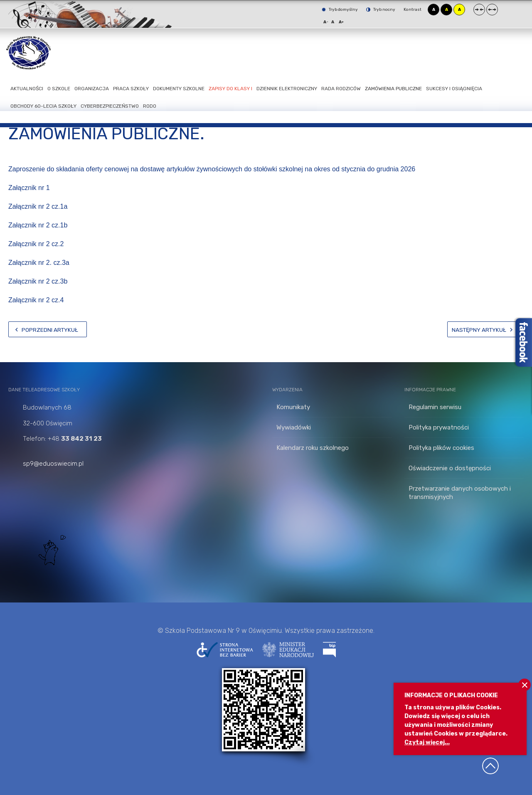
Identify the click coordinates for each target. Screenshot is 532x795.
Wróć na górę (490, 766)
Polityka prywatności (439, 427)
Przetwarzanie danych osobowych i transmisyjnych (460, 493)
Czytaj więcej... (427, 742)
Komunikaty (293, 407)
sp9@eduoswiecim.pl (53, 464)
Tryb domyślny (340, 10)
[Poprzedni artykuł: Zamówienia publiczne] (48, 329)
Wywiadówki (294, 427)
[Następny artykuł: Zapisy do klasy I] (485, 329)
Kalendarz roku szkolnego (313, 448)
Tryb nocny (381, 10)
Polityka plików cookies (441, 448)
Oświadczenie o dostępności (450, 468)
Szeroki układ (492, 10)
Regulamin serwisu (435, 407)
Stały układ (479, 10)
